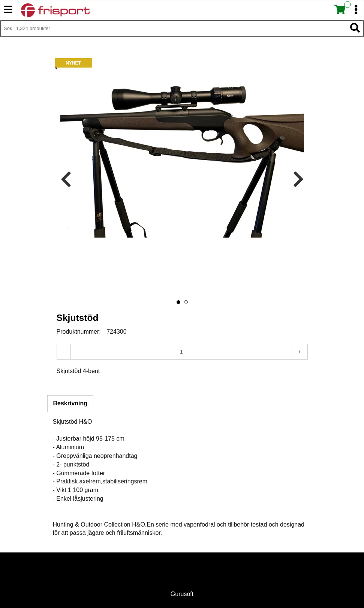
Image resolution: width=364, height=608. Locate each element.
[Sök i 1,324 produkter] (174, 29)
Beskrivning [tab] (70, 403)
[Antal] (181, 352)
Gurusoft (182, 594)
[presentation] (66, 180)
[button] (178, 302)
